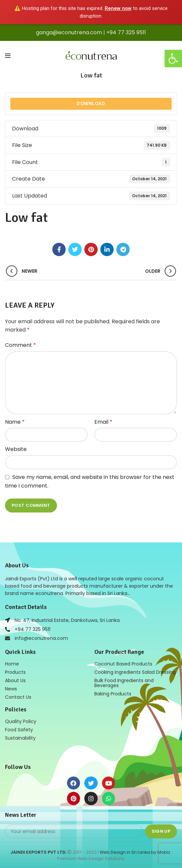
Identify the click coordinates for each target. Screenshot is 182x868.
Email (103, 422)
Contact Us (18, 697)
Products (15, 672)
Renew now (118, 8)
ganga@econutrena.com (69, 32)
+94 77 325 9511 (126, 32)
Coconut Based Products (123, 664)
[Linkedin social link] (107, 249)
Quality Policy (21, 721)
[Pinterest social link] (91, 249)
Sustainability (20, 738)
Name (15, 422)
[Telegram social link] (123, 249)
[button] (173, 59)
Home (12, 664)
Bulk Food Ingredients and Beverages (124, 683)
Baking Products (113, 694)
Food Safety (19, 730)
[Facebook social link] (59, 249)
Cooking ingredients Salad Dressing (135, 672)
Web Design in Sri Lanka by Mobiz (135, 852)
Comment (20, 345)
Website (16, 449)
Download (91, 104)
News (11, 689)
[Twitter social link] (75, 249)
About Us (15, 680)
